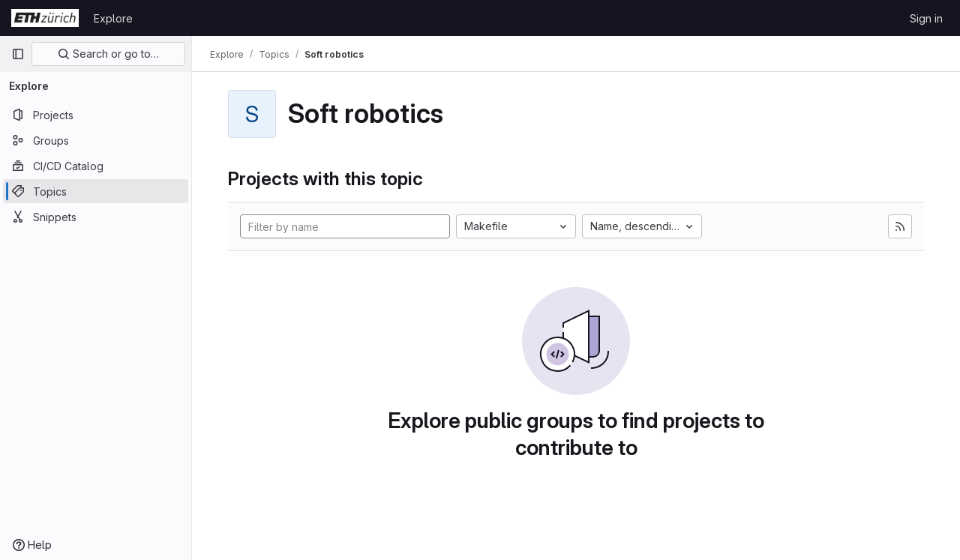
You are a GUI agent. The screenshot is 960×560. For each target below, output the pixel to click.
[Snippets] (96, 217)
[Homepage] (45, 18)
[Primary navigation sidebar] (18, 54)
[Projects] (96, 115)
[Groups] (96, 140)
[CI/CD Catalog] (96, 166)
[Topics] (96, 191)
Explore (113, 18)
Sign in (926, 18)
